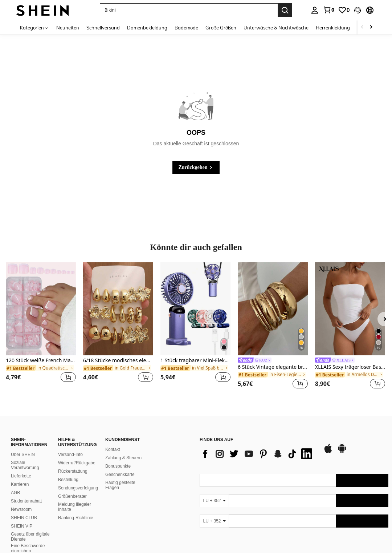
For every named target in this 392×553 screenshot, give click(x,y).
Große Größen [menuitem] (221, 28)
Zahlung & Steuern (123, 458)
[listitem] (41, 327)
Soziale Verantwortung (25, 465)
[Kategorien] (34, 27)
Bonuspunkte (118, 466)
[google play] (342, 452)
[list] (258, 454)
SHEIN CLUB (24, 518)
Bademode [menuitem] (186, 28)
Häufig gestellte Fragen (120, 485)
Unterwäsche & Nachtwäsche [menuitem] (276, 28)
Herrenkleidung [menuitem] (333, 28)
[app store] (328, 452)
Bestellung (68, 480)
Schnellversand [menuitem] (103, 28)
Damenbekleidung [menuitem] (147, 28)
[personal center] (315, 10)
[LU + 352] (214, 501)
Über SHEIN (23, 455)
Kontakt (113, 449)
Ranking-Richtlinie (76, 518)
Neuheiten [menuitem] (68, 28)
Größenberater (72, 496)
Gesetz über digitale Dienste (30, 537)
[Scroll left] (362, 27)
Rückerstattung (73, 471)
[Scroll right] (371, 27)
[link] (328, 10)
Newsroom (21, 509)
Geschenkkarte (120, 475)
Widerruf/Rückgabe (77, 463)
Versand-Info (70, 455)
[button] (358, 10)
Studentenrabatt (26, 501)
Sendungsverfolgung (78, 488)
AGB (15, 493)
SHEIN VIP (22, 526)
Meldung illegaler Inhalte (75, 507)
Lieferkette (21, 476)
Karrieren (20, 484)
